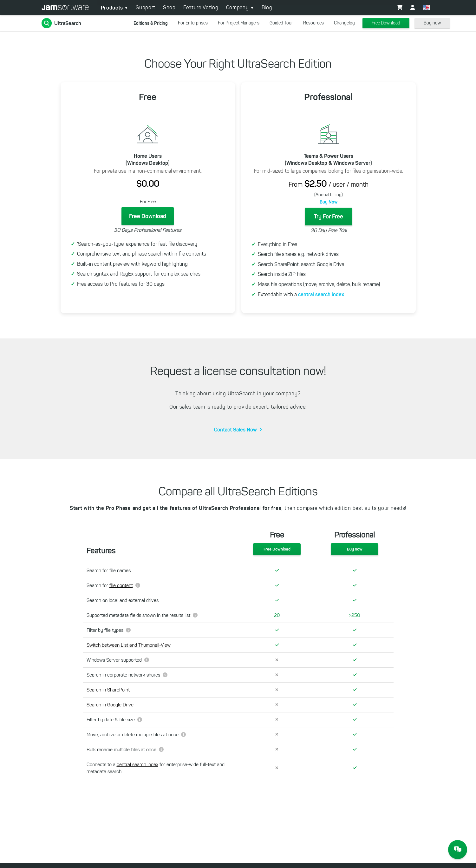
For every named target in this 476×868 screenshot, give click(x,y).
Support (146, 7)
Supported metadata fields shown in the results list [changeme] (142, 615)
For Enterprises (193, 23)
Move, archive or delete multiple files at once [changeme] (136, 735)
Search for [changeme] (113, 585)
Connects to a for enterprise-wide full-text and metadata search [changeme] (156, 768)
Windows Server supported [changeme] (118, 660)
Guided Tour (281, 23)
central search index (321, 294)
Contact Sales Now (235, 430)
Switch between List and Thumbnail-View (129, 645)
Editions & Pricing (151, 23)
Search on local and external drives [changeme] (123, 600)
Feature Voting (201, 7)
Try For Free (329, 217)
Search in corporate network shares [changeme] (127, 675)
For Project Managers (239, 23)
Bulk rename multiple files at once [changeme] (125, 750)
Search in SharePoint (108, 690)
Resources (313, 23)
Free (148, 97)
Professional (329, 97)
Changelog (344, 23)
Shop (169, 7)
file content (121, 585)
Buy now (432, 23)
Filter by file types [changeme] (109, 630)
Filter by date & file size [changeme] (114, 720)
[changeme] (160, 645)
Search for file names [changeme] (109, 571)
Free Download (386, 23)
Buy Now (329, 202)
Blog (267, 7)
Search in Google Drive (110, 705)
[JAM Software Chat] (458, 850)
